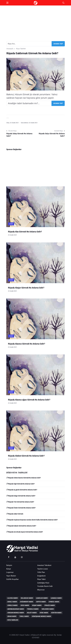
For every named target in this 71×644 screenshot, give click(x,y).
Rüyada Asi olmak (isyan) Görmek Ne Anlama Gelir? (25, 532)
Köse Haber (44, 613)
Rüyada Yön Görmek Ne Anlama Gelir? (20, 502)
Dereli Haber (12, 602)
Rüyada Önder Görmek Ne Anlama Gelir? (21, 508)
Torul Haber (24, 616)
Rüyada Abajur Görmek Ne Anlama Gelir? (26, 288)
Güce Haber (25, 605)
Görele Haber (12, 605)
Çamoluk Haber (42, 598)
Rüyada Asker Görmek (15, 514)
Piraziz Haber (50, 605)
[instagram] (22, 557)
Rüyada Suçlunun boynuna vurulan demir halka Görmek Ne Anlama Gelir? (32, 520)
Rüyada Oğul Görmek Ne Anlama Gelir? (20, 484)
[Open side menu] (7, 3)
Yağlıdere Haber (48, 609)
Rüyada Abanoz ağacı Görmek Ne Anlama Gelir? (29, 400)
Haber (11, 224)
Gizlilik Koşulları (13, 579)
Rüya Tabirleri (21, 49)
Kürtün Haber (56, 613)
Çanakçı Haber (56, 598)
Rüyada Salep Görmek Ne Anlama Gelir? (19, 135)
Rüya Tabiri (41, 579)
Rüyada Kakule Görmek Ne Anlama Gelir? (21, 526)
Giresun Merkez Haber (16, 613)
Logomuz (10, 572)
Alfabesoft (35, 635)
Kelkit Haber (32, 613)
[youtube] (15, 557)
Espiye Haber (41, 602)
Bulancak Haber (27, 598)
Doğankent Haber (27, 602)
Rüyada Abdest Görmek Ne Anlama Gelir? (26, 456)
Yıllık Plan (41, 572)
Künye (9, 569)
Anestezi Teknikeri (44, 565)
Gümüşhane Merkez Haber (41, 616)
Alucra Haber (13, 598)
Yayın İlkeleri (11, 576)
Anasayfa (10, 49)
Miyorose (41, 590)
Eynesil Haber (54, 602)
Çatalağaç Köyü (43, 583)
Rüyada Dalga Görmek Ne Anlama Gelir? (21, 496)
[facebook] (9, 557)
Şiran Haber (12, 616)
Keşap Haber (37, 605)
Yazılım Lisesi (43, 569)
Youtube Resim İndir (45, 586)
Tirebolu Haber (33, 609)
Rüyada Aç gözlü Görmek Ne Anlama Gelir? (22, 490)
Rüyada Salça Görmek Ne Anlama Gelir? (52, 135)
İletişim (9, 565)
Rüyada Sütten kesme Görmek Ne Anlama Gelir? (24, 478)
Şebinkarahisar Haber (16, 609)
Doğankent (41, 576)
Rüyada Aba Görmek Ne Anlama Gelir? (25, 232)
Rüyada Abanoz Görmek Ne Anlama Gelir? (27, 344)
